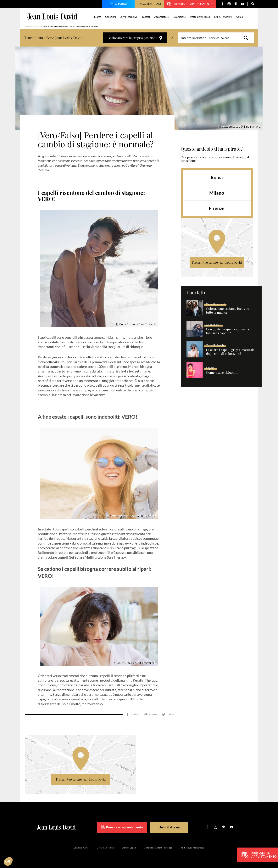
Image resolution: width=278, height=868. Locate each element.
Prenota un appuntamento (190, 4)
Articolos (38, 26)
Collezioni (111, 17)
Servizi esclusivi (128, 17)
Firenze (217, 208)
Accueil (29, 26)
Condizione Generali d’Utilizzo (158, 848)
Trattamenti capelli (200, 17)
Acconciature (161, 17)
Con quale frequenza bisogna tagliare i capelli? (227, 331)
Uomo (240, 17)
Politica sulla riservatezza (192, 848)
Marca (98, 17)
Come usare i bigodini (222, 372)
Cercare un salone (105, 848)
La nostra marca (81, 848)
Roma (217, 177)
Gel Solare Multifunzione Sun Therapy (97, 557)
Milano (217, 193)
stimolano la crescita (53, 680)
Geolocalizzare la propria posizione (135, 38)
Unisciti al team (149, 4)
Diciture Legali (129, 848)
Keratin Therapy (145, 680)
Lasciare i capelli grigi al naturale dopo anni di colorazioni (230, 352)
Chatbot (118, 4)
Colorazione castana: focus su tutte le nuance (228, 311)
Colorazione (179, 17)
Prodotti (145, 17)
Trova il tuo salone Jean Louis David (217, 262)
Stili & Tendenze (223, 17)
